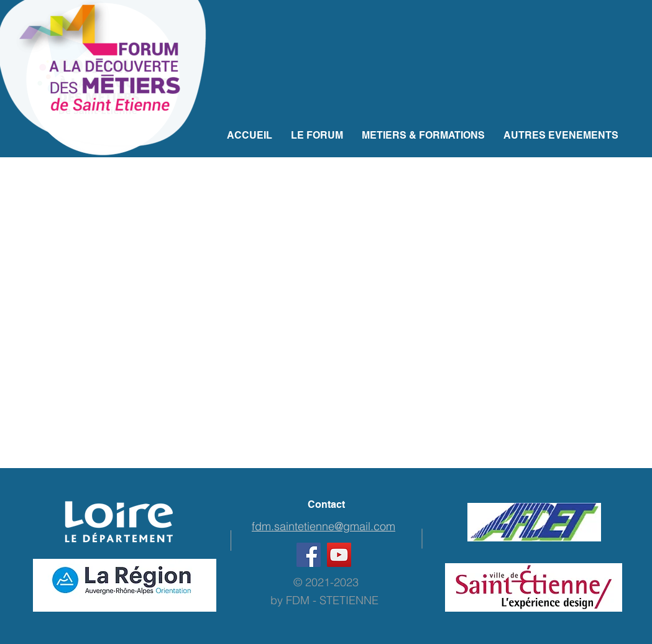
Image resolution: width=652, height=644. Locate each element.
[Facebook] (309, 555)
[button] (423, 136)
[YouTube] (339, 555)
